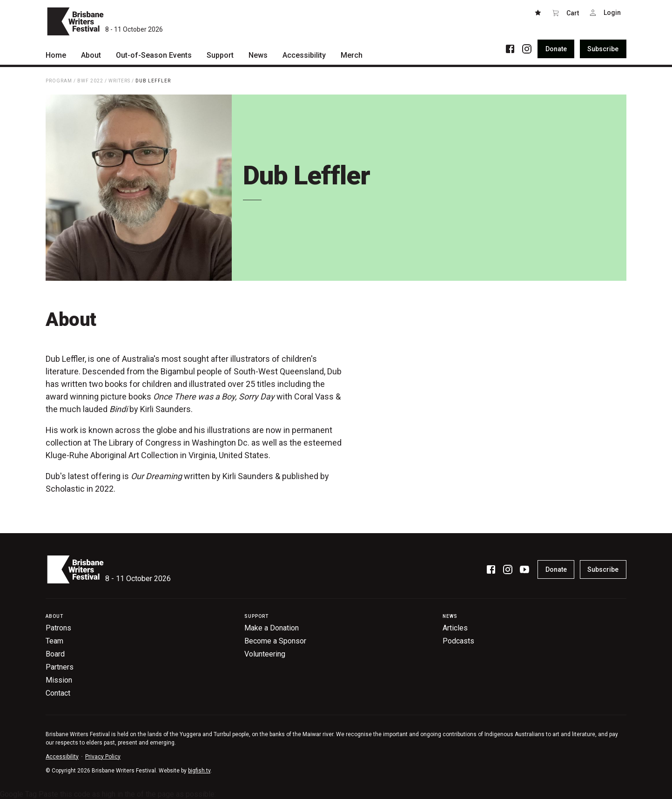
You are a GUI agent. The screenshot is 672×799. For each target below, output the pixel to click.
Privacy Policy (103, 757)
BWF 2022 (90, 81)
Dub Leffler (153, 81)
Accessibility (62, 757)
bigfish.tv (199, 771)
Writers (119, 81)
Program (59, 81)
